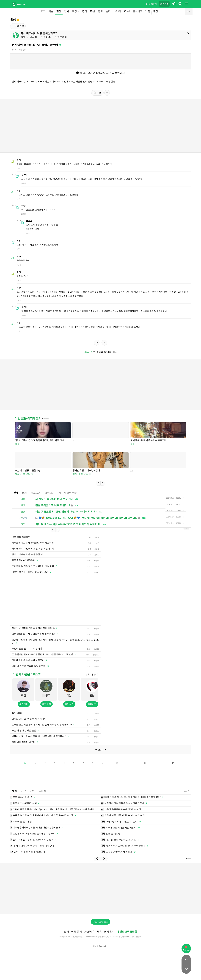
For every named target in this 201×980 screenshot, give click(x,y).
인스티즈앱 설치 (101, 922)
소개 (66, 932)
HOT (42, 11)
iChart (127, 11)
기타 (58, 493)
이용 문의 (77, 932)
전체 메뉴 (92, 675)
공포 (100, 11)
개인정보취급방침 (127, 932)
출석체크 (137, 11)
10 (117, 763)
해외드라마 (61, 37)
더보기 (100, 750)
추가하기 (24, 704)
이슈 (51, 11)
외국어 (33, 37)
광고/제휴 (89, 932)
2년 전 (14, 50)
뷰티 (108, 11)
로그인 (88, 352)
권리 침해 (109, 932)
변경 (156, 11)
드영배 (76, 11)
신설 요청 (18, 26)
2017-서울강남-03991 (121, 936)
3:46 (187, 791)
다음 (145, 763)
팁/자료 (49, 493)
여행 (23, 37)
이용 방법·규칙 (151, 4)
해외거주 (46, 37)
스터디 (117, 11)
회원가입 (164, 4)
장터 (85, 11)
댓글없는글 (70, 493)
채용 (99, 932)
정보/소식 (36, 493)
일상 (59, 11)
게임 (148, 11)
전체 (16, 493)
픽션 (92, 11)
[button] (98, 483)
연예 (66, 11)
